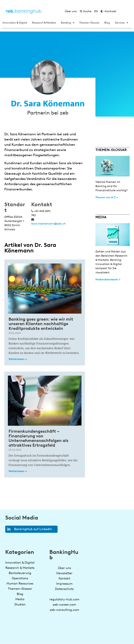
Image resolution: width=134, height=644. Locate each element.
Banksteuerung (20, 573)
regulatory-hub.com (64, 599)
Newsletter (64, 573)
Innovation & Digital (15, 23)
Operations (20, 578)
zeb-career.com (64, 605)
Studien (20, 604)
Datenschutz (64, 589)
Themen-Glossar (89, 23)
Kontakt (64, 578)
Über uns (64, 568)
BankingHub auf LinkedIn (29, 529)
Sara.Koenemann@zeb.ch (49, 224)
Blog (107, 23)
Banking (68, 23)
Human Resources (20, 584)
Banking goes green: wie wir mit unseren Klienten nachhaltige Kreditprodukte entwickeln (41, 324)
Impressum (64, 584)
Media (20, 599)
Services (121, 23)
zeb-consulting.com (64, 610)
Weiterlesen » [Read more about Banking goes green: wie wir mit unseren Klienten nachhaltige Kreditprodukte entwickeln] (18, 359)
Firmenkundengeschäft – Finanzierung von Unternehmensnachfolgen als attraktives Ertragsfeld (38, 438)
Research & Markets (44, 23)
